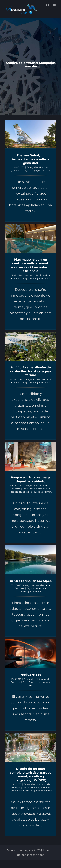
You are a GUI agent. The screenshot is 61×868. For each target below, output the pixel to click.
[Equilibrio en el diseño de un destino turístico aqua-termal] (30, 346)
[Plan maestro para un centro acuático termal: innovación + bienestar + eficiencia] (30, 238)
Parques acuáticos (19, 492)
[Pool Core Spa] (30, 654)
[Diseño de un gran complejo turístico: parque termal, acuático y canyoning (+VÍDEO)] (30, 747)
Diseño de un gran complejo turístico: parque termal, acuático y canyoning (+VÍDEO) (31, 774)
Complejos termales (40, 170)
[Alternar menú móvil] (54, 5)
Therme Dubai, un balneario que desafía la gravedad (30, 159)
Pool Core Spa (31, 675)
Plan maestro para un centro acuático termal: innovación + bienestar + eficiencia (31, 265)
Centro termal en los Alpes (31, 581)
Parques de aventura (41, 492)
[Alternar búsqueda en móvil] (48, 5)
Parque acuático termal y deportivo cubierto (30, 479)
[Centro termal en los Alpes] (30, 560)
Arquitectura (39, 588)
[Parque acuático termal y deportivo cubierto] (30, 456)
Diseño (31, 685)
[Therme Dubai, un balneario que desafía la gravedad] (30, 134)
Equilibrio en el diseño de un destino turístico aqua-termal (30, 371)
